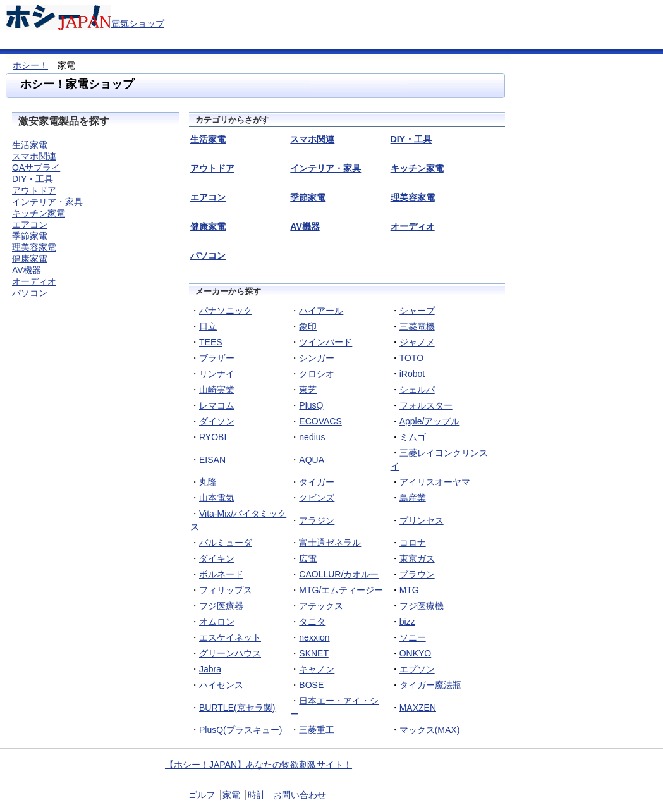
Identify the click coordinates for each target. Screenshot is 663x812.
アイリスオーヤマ (435, 482)
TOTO (411, 358)
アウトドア (34, 190)
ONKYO (416, 653)
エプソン (417, 669)
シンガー (317, 358)
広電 (308, 558)
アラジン (317, 520)
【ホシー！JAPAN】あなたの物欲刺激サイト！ (259, 765)
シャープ (417, 311)
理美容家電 (34, 247)
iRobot (412, 374)
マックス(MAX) (430, 730)
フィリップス (226, 590)
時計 (257, 795)
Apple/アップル (430, 421)
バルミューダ (226, 543)
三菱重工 (317, 730)
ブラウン (417, 574)
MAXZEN (418, 708)
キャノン (317, 669)
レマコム (217, 405)
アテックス (321, 606)
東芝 (308, 390)
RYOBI (213, 437)
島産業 (413, 498)
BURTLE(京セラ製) (237, 708)
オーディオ (34, 281)
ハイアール (321, 311)
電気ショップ (138, 23)
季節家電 (30, 236)
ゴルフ (202, 795)
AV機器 (27, 270)
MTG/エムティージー (341, 590)
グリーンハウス (230, 653)
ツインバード (325, 342)
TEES (211, 342)
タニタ (312, 622)
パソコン (30, 293)
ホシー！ (30, 65)
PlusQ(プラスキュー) (240, 730)
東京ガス (417, 558)
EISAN (212, 460)
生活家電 (30, 145)
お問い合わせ (300, 795)
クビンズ (317, 498)
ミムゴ (413, 437)
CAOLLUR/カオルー (339, 574)
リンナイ (217, 374)
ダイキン (217, 558)
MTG (409, 590)
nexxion (314, 637)
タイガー (317, 482)
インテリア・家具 (47, 202)
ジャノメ (417, 342)
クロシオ (317, 374)
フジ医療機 (422, 606)
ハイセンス (221, 685)
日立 (208, 326)
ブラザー (217, 358)
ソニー (413, 637)
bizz (407, 622)
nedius (312, 437)
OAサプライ (36, 168)
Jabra (210, 669)
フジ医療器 (221, 606)
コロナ (413, 543)
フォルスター (426, 405)
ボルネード (221, 574)
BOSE (311, 685)
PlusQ (311, 405)
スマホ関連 (34, 156)
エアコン (30, 225)
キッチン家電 (39, 213)
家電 (231, 795)
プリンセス (422, 520)
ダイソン (217, 421)
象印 (308, 326)
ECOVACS (320, 421)
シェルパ (417, 390)
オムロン (217, 622)
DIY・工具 (33, 179)
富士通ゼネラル (330, 543)
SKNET (313, 653)
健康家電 (30, 259)
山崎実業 (217, 390)
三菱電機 (417, 326)
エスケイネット (230, 637)
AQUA (311, 460)
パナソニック (226, 311)
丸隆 (208, 482)
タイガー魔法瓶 (430, 685)
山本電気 (217, 498)
